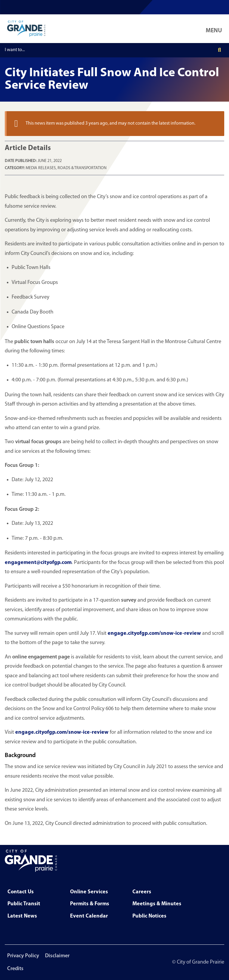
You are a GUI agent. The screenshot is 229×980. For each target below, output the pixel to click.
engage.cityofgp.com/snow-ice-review (154, 633)
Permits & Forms (90, 904)
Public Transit (24, 904)
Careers (142, 892)
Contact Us (21, 892)
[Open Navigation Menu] (215, 29)
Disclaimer (57, 956)
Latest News (22, 916)
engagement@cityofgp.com (38, 563)
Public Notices (149, 916)
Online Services (89, 892)
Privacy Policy (23, 956)
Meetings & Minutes (157, 904)
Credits (15, 969)
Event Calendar (89, 916)
